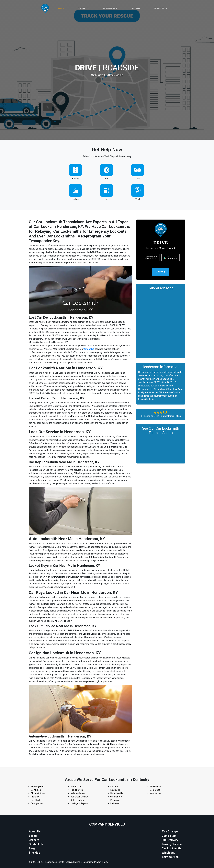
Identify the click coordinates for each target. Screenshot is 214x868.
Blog (32, 848)
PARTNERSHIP (110, 8)
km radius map (161, 324)
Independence (78, 793)
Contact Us (36, 844)
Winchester (156, 793)
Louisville (115, 790)
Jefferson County (79, 797)
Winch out (168, 853)
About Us (35, 831)
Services (161, 8)
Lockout (75, 199)
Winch (138, 199)
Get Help (161, 272)
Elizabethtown (38, 793)
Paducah (115, 800)
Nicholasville (117, 793)
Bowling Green (38, 787)
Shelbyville (155, 787)
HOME (61, 8)
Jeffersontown (78, 800)
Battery (76, 179)
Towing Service (172, 844)
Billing (136, 8)
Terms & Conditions (84, 862)
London (114, 787)
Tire (107, 179)
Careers (34, 840)
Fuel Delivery (170, 840)
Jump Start (169, 836)
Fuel (107, 199)
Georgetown (37, 803)
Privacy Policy (101, 862)
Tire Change (170, 831)
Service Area (170, 857)
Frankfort (35, 800)
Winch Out (89, 349)
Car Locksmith (171, 848)
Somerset (155, 790)
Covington (36, 790)
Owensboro (116, 797)
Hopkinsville (77, 790)
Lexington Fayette (79, 803)
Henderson (76, 787)
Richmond (115, 803)
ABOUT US (83, 8)
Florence (35, 797)
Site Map (34, 853)
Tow (138, 179)
